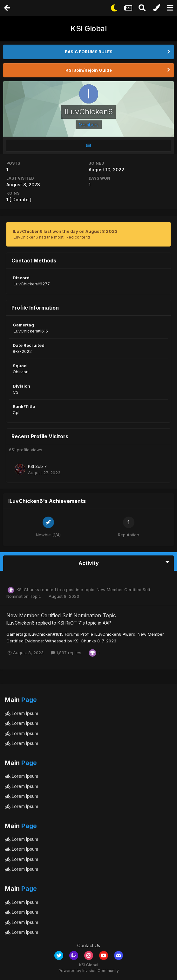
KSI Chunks (28, 590)
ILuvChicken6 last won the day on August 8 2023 (65, 231)
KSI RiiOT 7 (69, 623)
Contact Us (89, 945)
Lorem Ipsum (21, 713)
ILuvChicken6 (20, 623)
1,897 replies (66, 653)
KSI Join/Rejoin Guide (89, 70)
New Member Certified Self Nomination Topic (61, 615)
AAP (107, 623)
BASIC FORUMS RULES (89, 52)
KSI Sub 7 (37, 466)
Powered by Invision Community (89, 971)
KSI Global (88, 29)
